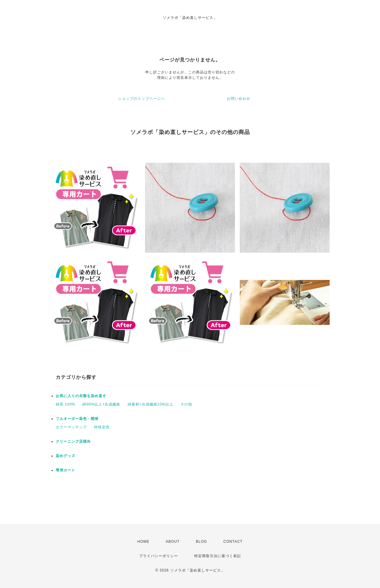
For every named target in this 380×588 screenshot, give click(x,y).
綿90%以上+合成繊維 (101, 404)
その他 (186, 404)
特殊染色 (102, 427)
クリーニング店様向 (73, 441)
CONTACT (233, 542)
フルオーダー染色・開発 (77, 419)
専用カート (65, 470)
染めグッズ (65, 456)
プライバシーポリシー (159, 556)
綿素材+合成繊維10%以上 (150, 404)
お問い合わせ (239, 99)
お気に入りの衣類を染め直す (81, 396)
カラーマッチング (71, 427)
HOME (144, 542)
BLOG (202, 542)
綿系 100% (65, 404)
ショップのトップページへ (141, 99)
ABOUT (173, 542)
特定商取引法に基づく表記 (218, 556)
